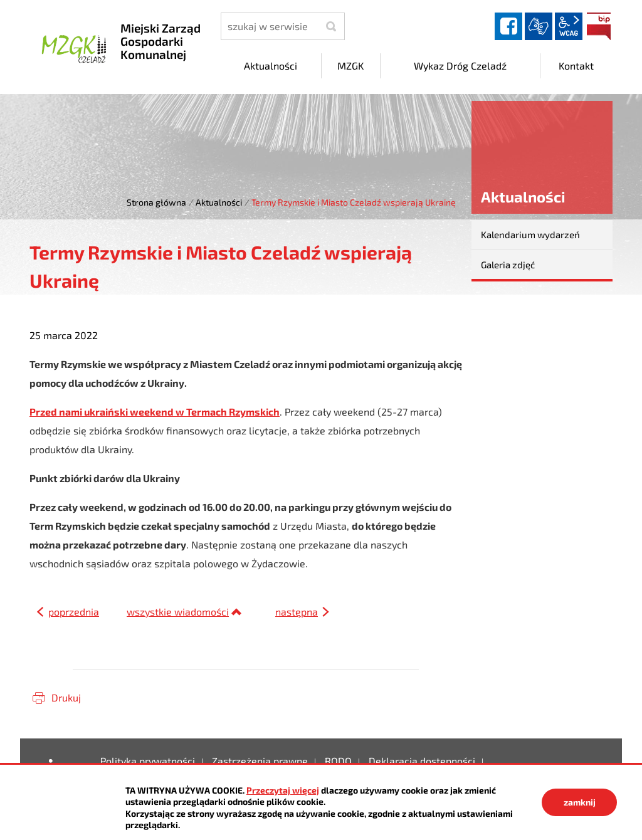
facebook (508, 26)
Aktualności (219, 202)
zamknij (580, 802)
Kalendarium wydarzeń (530, 234)
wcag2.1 (569, 26)
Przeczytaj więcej (283, 790)
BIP (599, 26)
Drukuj (66, 697)
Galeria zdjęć (508, 265)
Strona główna (156, 202)
